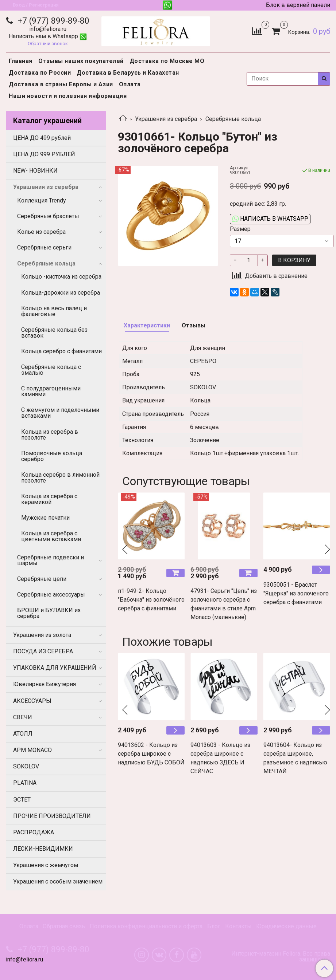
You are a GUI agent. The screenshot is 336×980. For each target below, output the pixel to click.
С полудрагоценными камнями (51, 391)
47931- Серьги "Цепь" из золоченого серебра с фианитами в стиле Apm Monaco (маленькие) (224, 604)
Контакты (238, 926)
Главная (21, 61)
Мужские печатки (45, 518)
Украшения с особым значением (58, 881)
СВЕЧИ (23, 717)
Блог (214, 926)
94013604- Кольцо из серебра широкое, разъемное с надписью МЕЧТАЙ (295, 758)
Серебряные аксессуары (51, 595)
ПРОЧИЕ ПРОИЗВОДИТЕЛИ (52, 816)
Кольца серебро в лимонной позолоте (60, 478)
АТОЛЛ (23, 734)
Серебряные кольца (233, 119)
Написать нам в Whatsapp (48, 36)
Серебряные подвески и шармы (51, 560)
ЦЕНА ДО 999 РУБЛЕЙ (44, 154)
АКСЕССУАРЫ (32, 701)
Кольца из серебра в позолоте (50, 435)
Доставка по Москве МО (167, 61)
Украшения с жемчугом (46, 865)
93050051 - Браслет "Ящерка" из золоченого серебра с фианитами (296, 593)
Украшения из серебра (166, 119)
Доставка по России (40, 73)
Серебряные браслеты (48, 216)
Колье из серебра (41, 232)
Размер (240, 229)
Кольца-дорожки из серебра (61, 293)
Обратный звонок (48, 44)
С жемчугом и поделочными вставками (60, 413)
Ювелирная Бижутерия (45, 684)
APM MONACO (32, 750)
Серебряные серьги (44, 247)
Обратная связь (64, 926)
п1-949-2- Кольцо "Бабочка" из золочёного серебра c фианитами (151, 600)
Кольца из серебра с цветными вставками (51, 536)
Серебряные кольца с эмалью (51, 370)
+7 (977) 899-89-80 (53, 21)
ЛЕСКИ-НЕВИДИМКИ (43, 849)
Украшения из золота (42, 635)
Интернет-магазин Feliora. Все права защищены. (281, 957)
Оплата (130, 84)
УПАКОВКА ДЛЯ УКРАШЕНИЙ (55, 668)
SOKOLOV (26, 766)
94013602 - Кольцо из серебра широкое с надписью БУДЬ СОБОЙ (151, 754)
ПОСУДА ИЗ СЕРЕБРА (43, 651)
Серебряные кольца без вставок (54, 333)
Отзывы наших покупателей (81, 61)
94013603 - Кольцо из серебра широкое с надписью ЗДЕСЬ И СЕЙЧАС (220, 758)
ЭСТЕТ (22, 800)
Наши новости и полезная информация (68, 96)
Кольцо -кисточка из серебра (61, 277)
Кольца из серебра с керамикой (49, 499)
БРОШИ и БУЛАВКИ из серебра (49, 613)
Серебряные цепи (42, 579)
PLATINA (25, 783)
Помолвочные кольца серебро (52, 456)
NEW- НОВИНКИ (35, 171)
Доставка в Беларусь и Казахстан (128, 73)
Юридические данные (286, 926)
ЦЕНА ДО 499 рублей (42, 138)
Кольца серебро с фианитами (61, 351)
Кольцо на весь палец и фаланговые (54, 311)
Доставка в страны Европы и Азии (61, 84)
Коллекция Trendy (42, 200)
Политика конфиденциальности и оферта (146, 926)
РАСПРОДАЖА (34, 832)
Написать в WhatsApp (270, 219)
